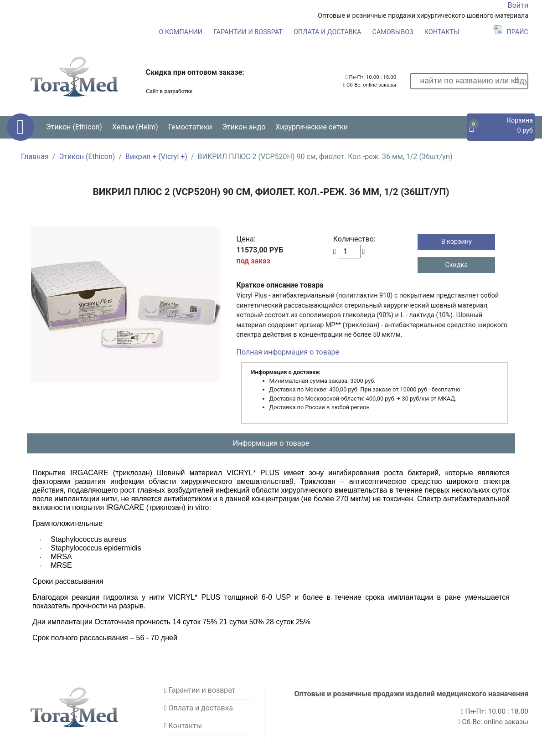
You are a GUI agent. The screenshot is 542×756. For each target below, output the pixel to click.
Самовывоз (393, 32)
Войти (518, 5)
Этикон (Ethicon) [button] (74, 127)
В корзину (457, 242)
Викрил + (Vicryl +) (156, 157)
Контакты (442, 32)
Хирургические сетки (312, 127)
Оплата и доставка (328, 32)
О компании (181, 32)
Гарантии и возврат (248, 32)
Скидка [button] (456, 265)
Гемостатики (190, 127)
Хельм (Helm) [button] (135, 127)
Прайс (511, 32)
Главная (35, 157)
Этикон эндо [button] (244, 127)
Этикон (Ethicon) (87, 157)
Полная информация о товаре (288, 352)
